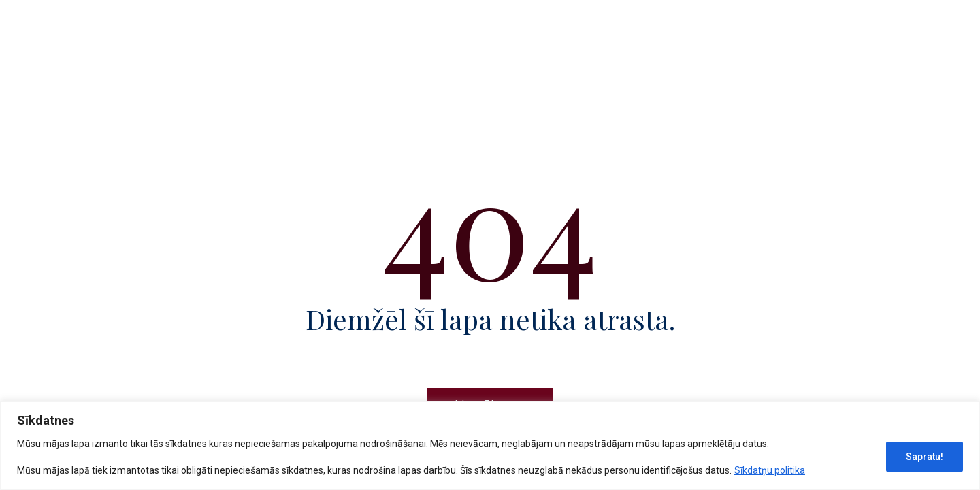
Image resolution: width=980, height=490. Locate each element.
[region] (490, 445)
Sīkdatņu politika (770, 470)
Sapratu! (925, 457)
